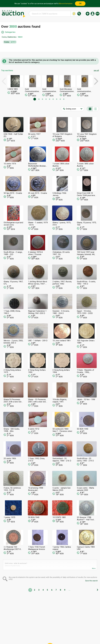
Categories (10, 32)
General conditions (62, 632)
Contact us (52, 637)
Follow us (65, 637)
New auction (88, 14)
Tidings (31, 637)
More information (66, 4)
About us (41, 637)
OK (80, 4)
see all (96, 70)
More (94, 568)
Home (30, 632)
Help (50, 632)
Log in (93, 14)
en (98, 14)
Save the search (91, 581)
